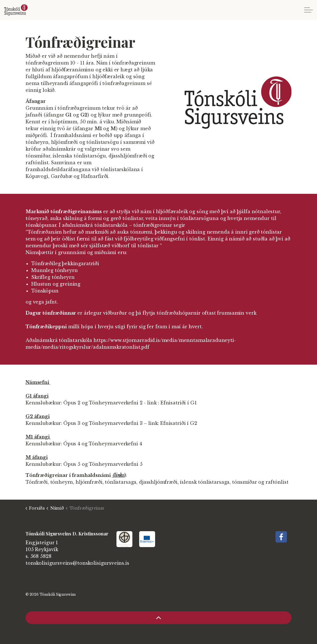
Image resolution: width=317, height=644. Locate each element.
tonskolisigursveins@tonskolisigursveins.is (77, 563)
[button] (238, 102)
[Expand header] (308, 10)
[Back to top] (158, 618)
